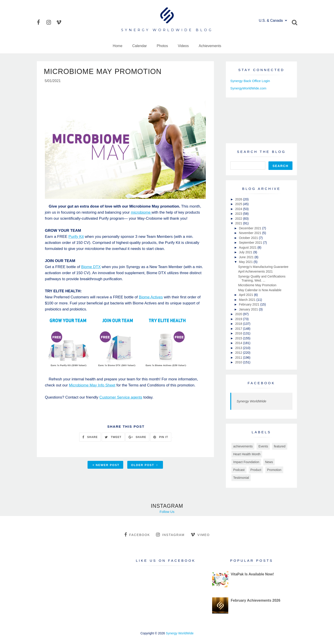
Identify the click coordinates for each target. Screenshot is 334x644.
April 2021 (246, 295)
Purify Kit (76, 237)
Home (118, 46)
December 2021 (250, 228)
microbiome (141, 213)
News (269, 462)
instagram (170, 535)
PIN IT (161, 438)
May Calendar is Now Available (260, 290)
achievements (243, 446)
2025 (239, 204)
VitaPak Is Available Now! (252, 574)
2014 (239, 343)
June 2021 (247, 257)
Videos (183, 46)
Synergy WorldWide (251, 401)
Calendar (140, 46)
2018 (239, 324)
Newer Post (106, 466)
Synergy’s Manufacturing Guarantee (263, 267)
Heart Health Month (247, 454)
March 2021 (248, 300)
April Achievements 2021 (255, 271)
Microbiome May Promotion (257, 285)
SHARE (90, 438)
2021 (239, 223)
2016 (239, 333)
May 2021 (246, 262)
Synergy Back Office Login (250, 81)
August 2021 (248, 247)
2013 (239, 348)
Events (263, 446)
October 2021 (249, 238)
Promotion (274, 470)
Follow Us (167, 512)
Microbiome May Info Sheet (92, 386)
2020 (239, 314)
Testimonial (241, 478)
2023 (239, 214)
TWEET (113, 438)
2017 (239, 329)
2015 (239, 338)
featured (280, 446)
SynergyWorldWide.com (248, 88)
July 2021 (246, 252)
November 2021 (250, 233)
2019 (239, 319)
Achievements (210, 46)
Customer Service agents (121, 398)
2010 (239, 362)
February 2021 (249, 304)
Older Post (145, 466)
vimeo (200, 535)
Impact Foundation (246, 462)
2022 (239, 219)
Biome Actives (151, 298)
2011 (239, 358)
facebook (137, 535)
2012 (239, 353)
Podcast (239, 470)
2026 (239, 199)
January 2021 (249, 309)
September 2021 (251, 243)
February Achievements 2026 (256, 600)
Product (256, 470)
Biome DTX (91, 268)
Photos (162, 46)
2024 (239, 209)
